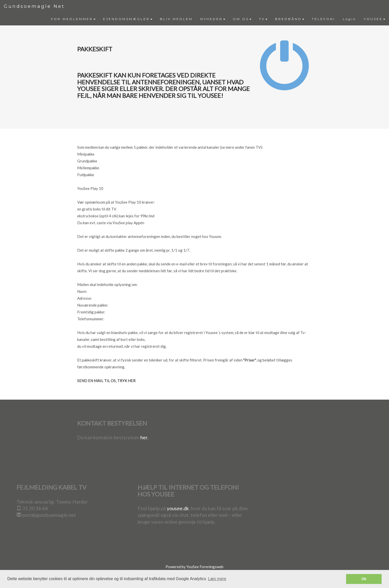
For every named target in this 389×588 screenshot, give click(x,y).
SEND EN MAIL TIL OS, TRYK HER (106, 381)
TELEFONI (323, 19)
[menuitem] (73, 19)
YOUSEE (375, 19)
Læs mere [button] (217, 579)
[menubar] (218, 19)
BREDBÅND (290, 19)
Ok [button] (364, 579)
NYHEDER (213, 19)
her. (144, 437)
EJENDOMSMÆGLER (128, 19)
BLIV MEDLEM (176, 19)
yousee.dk (178, 508)
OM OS (242, 19)
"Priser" (249, 360)
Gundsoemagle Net (34, 6)
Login (350, 19)
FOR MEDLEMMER (73, 19)
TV (263, 19)
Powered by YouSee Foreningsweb (195, 567)
